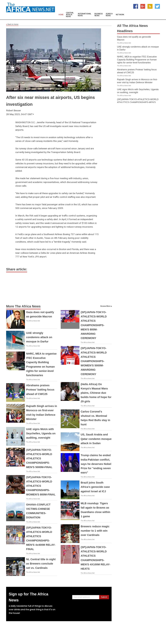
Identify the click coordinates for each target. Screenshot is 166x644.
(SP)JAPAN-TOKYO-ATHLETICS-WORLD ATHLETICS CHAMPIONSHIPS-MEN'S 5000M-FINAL (39, 458)
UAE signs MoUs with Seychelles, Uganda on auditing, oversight (41, 433)
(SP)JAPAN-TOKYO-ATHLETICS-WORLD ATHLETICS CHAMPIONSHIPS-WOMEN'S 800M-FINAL (41, 486)
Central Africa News (70, 15)
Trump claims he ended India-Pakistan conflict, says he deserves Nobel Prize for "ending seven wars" (96, 464)
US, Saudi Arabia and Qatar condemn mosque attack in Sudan (96, 439)
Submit (104, 597)
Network (120, 15)
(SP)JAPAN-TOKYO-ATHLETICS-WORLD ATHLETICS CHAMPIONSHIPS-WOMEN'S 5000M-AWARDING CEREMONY (94, 361)
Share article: (17, 269)
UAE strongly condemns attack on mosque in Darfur (39, 337)
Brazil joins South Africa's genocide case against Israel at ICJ (95, 487)
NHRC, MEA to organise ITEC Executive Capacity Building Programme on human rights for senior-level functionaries (137, 60)
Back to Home (12, 24)
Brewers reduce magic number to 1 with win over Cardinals (95, 531)
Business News (99, 15)
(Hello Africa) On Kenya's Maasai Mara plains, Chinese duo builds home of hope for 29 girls (96, 393)
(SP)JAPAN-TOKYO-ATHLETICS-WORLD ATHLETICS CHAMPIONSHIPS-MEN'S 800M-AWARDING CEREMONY (94, 325)
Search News (109, 15)
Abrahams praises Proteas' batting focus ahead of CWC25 (40, 390)
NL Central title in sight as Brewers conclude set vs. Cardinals (41, 564)
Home (61, 15)
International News (85, 15)
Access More (105, 306)
